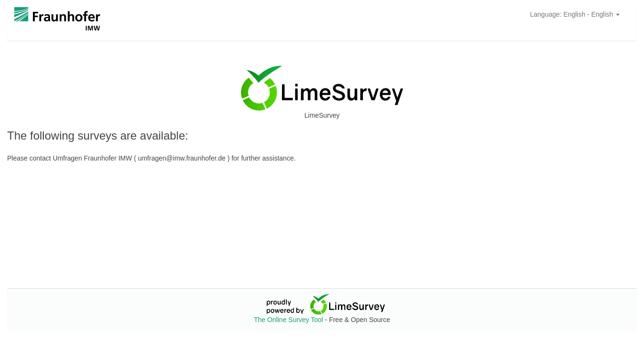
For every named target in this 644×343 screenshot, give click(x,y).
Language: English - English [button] (575, 14)
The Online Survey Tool (289, 320)
